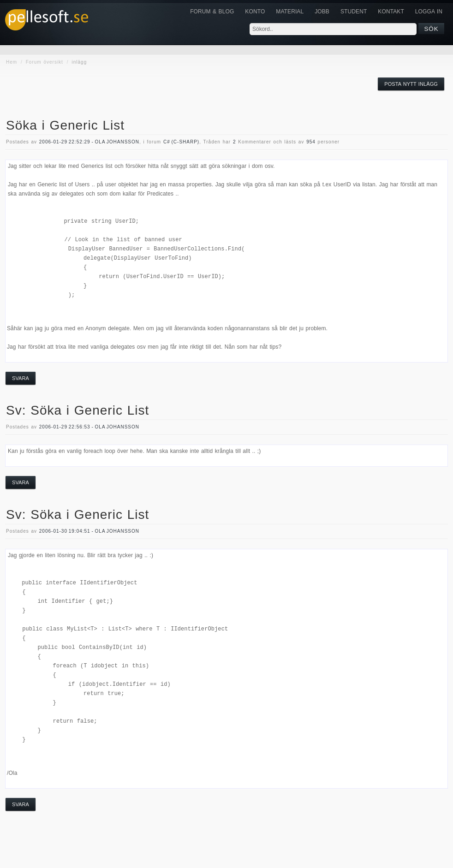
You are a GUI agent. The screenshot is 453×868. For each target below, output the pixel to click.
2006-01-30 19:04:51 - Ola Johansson (89, 531)
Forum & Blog (212, 12)
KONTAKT (391, 12)
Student (354, 12)
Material (290, 12)
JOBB (322, 12)
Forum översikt (45, 62)
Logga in (429, 12)
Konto (255, 12)
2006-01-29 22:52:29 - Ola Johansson (89, 142)
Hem (12, 62)
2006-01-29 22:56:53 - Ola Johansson (89, 427)
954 (311, 142)
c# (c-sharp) (181, 142)
